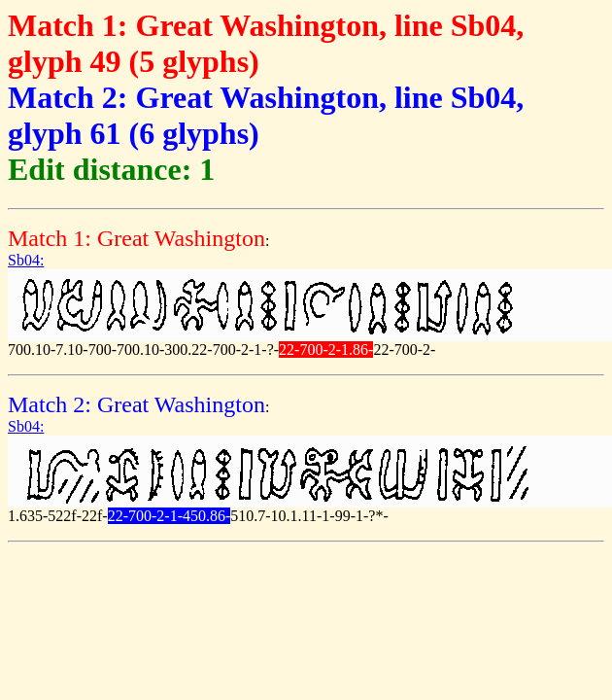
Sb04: (26, 260)
